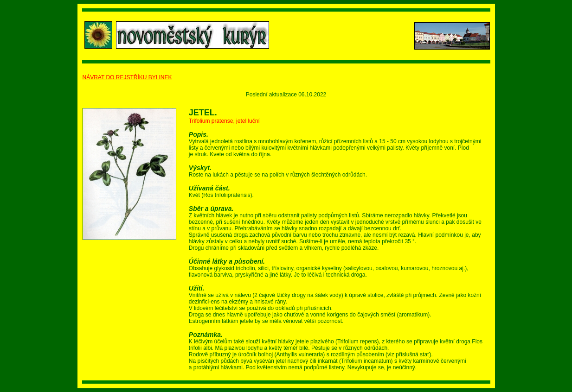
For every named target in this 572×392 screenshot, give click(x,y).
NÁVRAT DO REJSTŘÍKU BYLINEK (127, 77)
